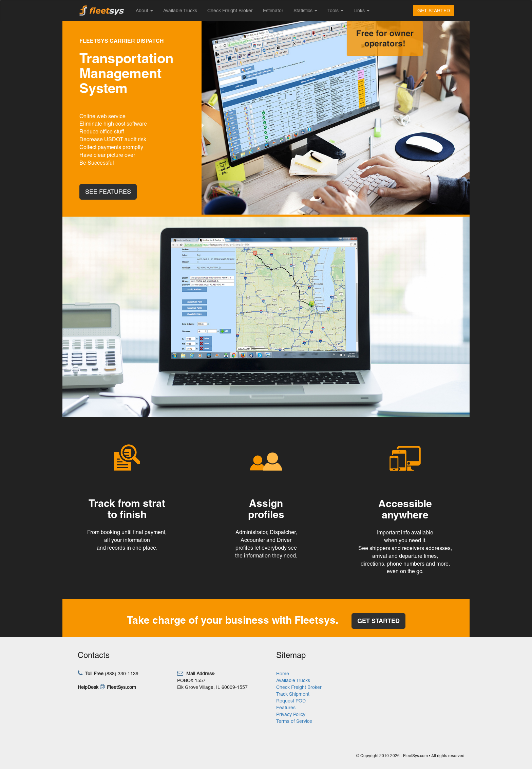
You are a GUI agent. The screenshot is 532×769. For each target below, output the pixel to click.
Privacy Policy (291, 714)
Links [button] (362, 11)
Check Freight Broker (230, 11)
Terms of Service (294, 721)
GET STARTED (434, 11)
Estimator (273, 11)
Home (283, 674)
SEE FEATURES (108, 192)
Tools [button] (335, 11)
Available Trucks (180, 11)
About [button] (144, 11)
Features (286, 708)
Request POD (291, 701)
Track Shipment (293, 694)
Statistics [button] (305, 11)
